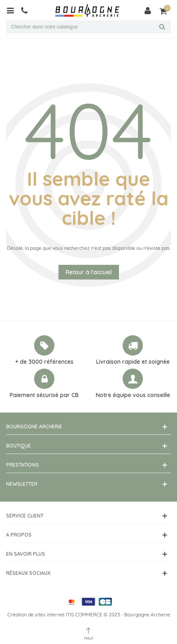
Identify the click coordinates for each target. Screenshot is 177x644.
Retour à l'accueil (89, 272)
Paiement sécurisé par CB (44, 395)
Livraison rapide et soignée (133, 362)
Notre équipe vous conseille (133, 395)
